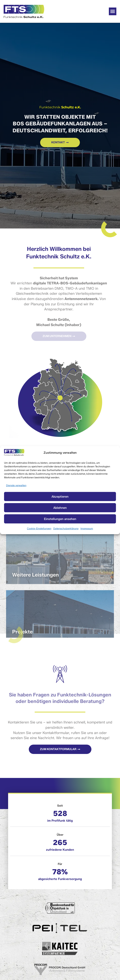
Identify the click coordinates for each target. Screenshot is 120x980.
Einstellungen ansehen (60, 519)
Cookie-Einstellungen (39, 528)
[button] (113, 11)
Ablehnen (60, 508)
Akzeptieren (60, 497)
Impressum (87, 528)
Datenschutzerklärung (66, 528)
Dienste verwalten (16, 485)
